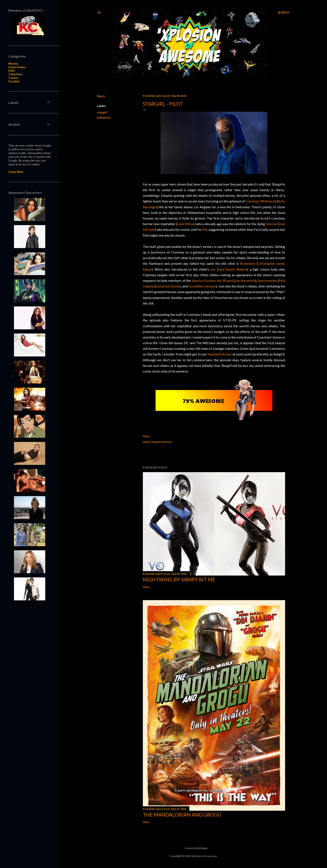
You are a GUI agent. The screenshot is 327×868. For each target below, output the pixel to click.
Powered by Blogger (193, 848)
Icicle (192, 286)
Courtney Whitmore (260, 201)
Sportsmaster (267, 280)
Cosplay (14, 81)
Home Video (17, 67)
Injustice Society (203, 280)
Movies (13, 63)
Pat (205, 229)
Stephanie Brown (219, 354)
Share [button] (101, 96)
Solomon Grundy (169, 286)
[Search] (283, 13)
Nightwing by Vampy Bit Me (179, 579)
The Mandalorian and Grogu (182, 815)
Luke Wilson (186, 224)
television (104, 117)
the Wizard (225, 280)
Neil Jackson (207, 286)
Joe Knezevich (245, 280)
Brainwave (248, 263)
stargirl (102, 112)
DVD (12, 71)
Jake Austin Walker (232, 269)
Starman (272, 224)
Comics (13, 78)
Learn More (16, 172)
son (213, 269)
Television (15, 74)
